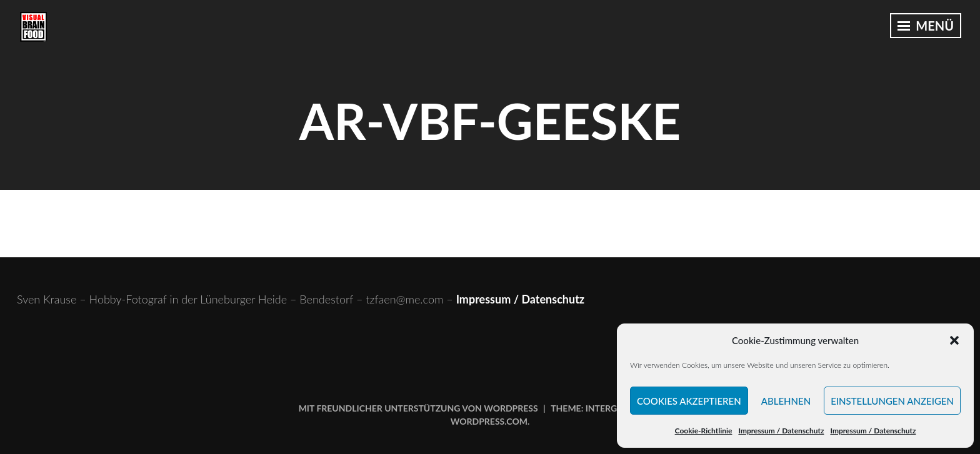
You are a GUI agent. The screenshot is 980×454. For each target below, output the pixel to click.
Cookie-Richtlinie (704, 431)
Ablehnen (786, 401)
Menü (926, 26)
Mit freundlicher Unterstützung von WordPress (418, 408)
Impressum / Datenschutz (781, 431)
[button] (954, 340)
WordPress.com (489, 421)
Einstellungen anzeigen (892, 401)
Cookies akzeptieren (689, 401)
